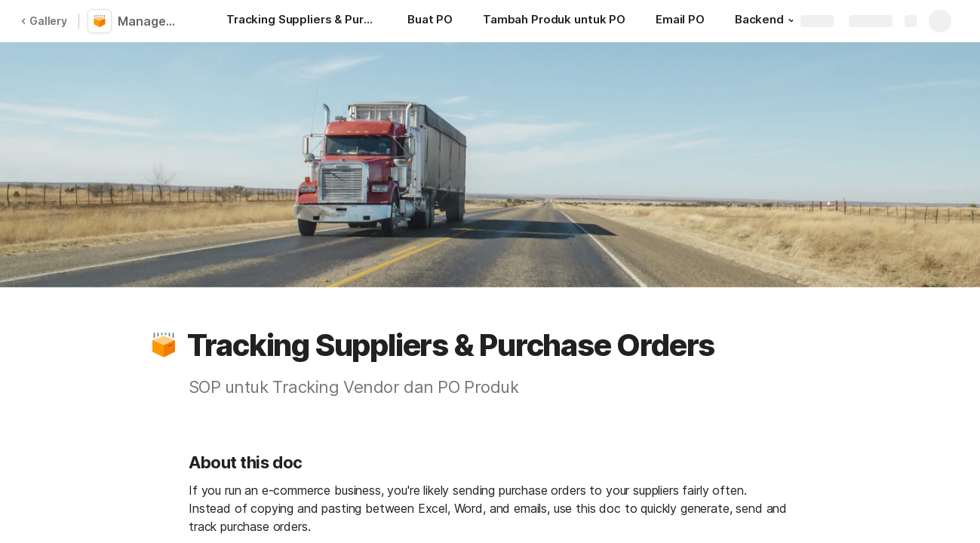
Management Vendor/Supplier (152, 21)
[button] (791, 20)
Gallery (44, 21)
